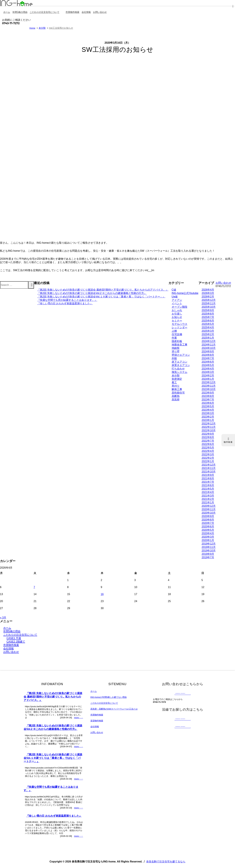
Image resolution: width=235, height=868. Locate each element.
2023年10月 (209, 389)
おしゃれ (177, 310)
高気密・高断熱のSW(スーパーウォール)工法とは (114, 709)
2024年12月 (209, 341)
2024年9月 (208, 351)
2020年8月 (208, 520)
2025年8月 (208, 314)
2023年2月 (208, 417)
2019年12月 (209, 544)
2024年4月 (208, 369)
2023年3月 (208, 413)
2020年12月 (209, 506)
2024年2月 (208, 375)
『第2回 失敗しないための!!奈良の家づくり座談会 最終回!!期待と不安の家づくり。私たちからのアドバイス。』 (103, 290)
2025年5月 (208, 324)
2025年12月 (209, 300)
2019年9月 (208, 554)
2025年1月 (208, 338)
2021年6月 (208, 485)
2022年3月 (208, 454)
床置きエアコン (181, 365)
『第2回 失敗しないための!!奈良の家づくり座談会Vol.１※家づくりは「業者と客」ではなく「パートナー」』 (101, 297)
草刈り (176, 386)
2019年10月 (209, 551)
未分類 (176, 375)
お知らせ (177, 317)
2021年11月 (209, 468)
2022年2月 (208, 458)
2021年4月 (208, 492)
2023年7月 (208, 400)
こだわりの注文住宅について (20, 635)
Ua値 (175, 297)
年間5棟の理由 (12, 631)
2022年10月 (209, 430)
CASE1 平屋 (14, 638)
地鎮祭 (176, 348)
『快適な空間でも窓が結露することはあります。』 (67, 300)
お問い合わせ (11, 652)
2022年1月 (208, 461)
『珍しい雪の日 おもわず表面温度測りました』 (65, 303)
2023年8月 (208, 396)
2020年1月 (208, 540)
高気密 (176, 400)
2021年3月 (208, 496)
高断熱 (176, 396)
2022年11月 (209, 427)
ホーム (7, 628)
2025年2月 (208, 334)
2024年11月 (209, 345)
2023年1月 (208, 420)
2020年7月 (208, 523)
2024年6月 (208, 362)
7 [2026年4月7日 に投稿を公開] (34, 587)
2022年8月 (208, 437)
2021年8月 (208, 478)
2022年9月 (208, 434)
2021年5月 (208, 489)
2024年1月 (208, 379)
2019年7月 (208, 557)
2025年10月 (209, 307)
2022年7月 (208, 441)
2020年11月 (209, 509)
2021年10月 (209, 472)
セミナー (177, 321)
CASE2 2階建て (16, 642)
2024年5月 (208, 365)
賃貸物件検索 (97, 721)
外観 (174, 358)
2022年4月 (208, 451)
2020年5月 (208, 530)
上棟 (174, 331)
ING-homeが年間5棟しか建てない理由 (109, 697)
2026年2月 (208, 297)
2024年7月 (208, 358)
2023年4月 (208, 410)
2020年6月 (208, 527)
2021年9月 (208, 475)
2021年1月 (208, 502)
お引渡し (177, 314)
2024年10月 (209, 348)
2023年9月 (208, 393)
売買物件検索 (11, 645)
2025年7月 (208, 317)
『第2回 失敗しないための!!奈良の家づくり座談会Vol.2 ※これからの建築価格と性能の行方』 (92, 293)
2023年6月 (208, 403)
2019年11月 (209, 547)
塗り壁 (176, 351)
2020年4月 (208, 533)
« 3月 (3, 618)
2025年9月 (208, 310)
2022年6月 (208, 444)
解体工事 (177, 389)
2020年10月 (209, 513)
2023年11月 (209, 386)
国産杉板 (177, 341)
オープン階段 (180, 307)
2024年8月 (208, 355)
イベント (177, 303)
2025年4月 (208, 327)
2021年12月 (209, 465)
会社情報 (8, 648)
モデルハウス (180, 324)
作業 (174, 338)
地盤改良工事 (180, 345)
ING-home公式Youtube (185, 293)
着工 (174, 382)
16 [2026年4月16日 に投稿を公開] (102, 594)
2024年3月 (208, 372)
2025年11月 (209, 303)
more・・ (79, 718)
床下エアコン (180, 362)
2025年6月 (208, 321)
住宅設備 (177, 334)
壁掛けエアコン (181, 355)
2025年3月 (208, 331)
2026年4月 (208, 290)
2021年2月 (208, 499)
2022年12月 (209, 424)
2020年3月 (208, 537)
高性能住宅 (178, 393)
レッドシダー (180, 327)
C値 (174, 290)
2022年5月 (208, 448)
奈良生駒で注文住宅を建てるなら (166, 862)
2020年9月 (208, 516)
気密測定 (177, 379)
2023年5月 (208, 406)
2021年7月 (208, 482)
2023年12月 (209, 382)
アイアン (177, 300)
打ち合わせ (178, 369)
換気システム (180, 372)
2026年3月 (208, 293)
